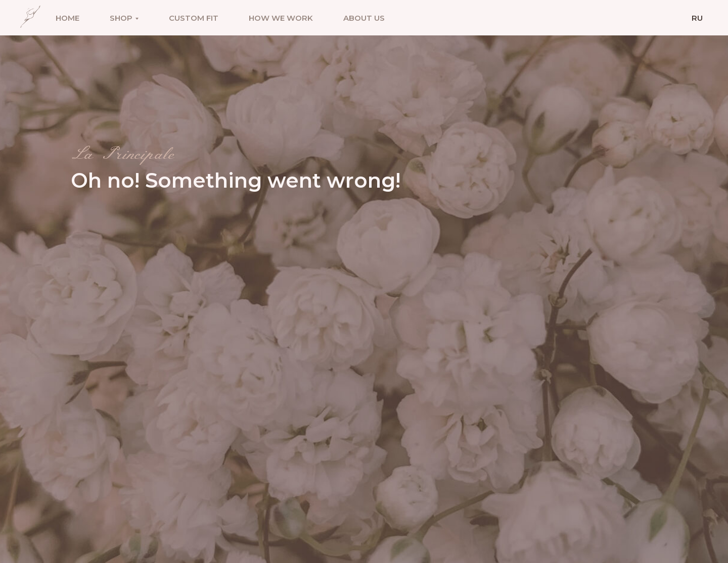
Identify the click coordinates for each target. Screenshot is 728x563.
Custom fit (194, 18)
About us (364, 18)
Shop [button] (121, 18)
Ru (697, 18)
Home (67, 18)
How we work (281, 18)
